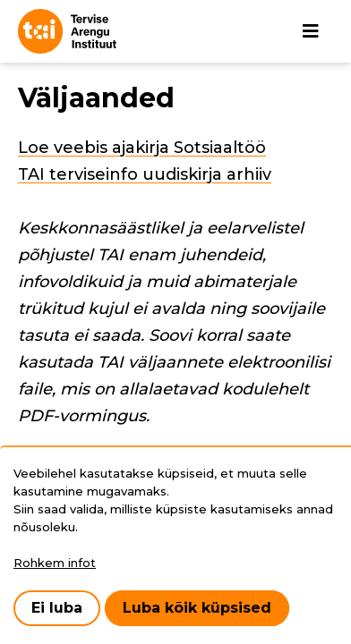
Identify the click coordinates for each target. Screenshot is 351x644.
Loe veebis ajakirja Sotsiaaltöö (142, 148)
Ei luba (57, 608)
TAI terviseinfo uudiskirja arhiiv (145, 174)
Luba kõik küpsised (197, 608)
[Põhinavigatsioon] (311, 31)
